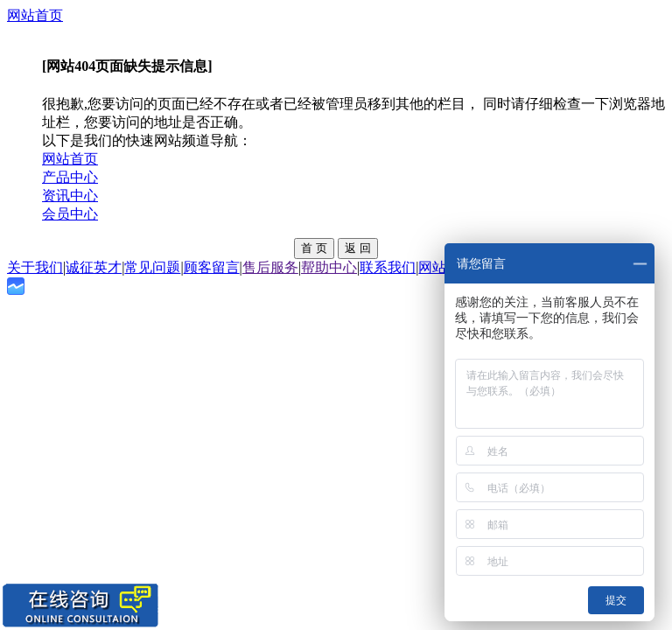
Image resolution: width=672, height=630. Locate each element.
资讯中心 (70, 196)
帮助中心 (329, 267)
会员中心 (70, 214)
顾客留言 (212, 267)
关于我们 (35, 267)
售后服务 (270, 267)
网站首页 (35, 15)
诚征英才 (94, 267)
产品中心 (70, 177)
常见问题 (152, 267)
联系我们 (388, 267)
